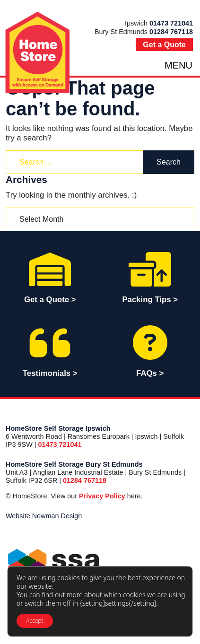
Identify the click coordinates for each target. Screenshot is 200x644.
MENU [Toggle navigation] (178, 65)
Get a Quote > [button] (50, 277)
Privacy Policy (102, 496)
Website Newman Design (44, 516)
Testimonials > (50, 351)
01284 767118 (171, 32)
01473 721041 (171, 23)
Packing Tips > (150, 277)
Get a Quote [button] (164, 45)
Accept (35, 621)
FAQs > (150, 351)
